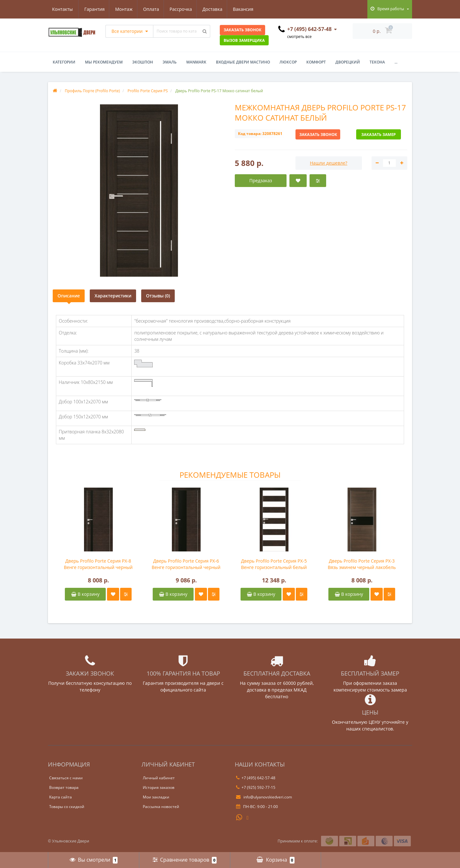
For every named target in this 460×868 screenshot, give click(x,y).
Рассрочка (151, 9)
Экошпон (143, 62)
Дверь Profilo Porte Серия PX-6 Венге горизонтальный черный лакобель (186, 564)
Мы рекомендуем (104, 62)
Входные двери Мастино (243, 62)
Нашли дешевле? (329, 163)
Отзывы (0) (158, 296)
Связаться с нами (66, 778)
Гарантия (62, 9)
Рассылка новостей (161, 807)
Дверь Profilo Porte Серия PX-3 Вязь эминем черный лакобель (362, 564)
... (396, 62)
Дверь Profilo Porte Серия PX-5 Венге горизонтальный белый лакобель (274, 564)
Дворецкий (348, 62)
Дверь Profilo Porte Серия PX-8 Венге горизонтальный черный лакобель (98, 564)
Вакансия (216, 9)
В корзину (85, 594)
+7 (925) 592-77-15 (256, 787)
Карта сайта (61, 797)
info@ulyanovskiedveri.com (264, 797)
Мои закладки (156, 797)
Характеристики (113, 296)
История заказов (159, 787)
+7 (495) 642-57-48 (256, 778)
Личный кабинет (159, 778)
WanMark (196, 62)
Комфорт (316, 62)
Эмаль (170, 62)
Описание (69, 296)
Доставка (184, 9)
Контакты (248, 9)
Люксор (288, 62)
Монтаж (93, 9)
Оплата (121, 9)
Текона (377, 62)
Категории (64, 62)
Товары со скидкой (67, 807)
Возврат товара (64, 787)
